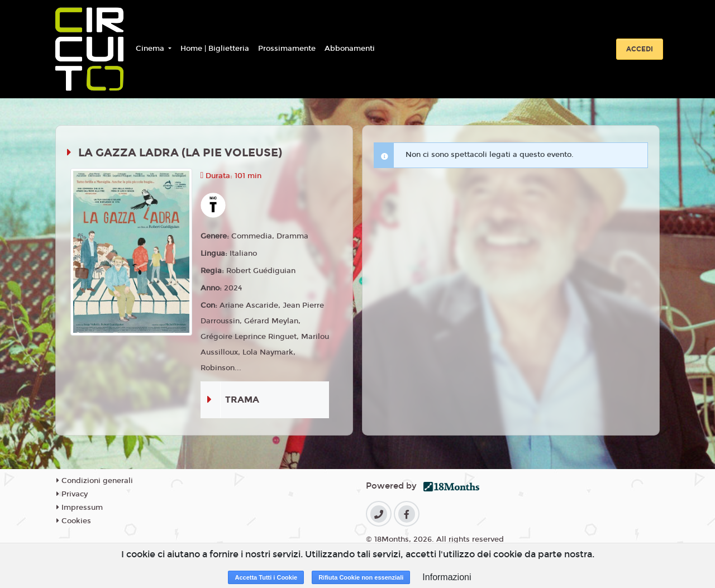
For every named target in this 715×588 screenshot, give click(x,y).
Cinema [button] (151, 49)
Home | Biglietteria (215, 49)
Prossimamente (287, 49)
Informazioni (447, 577)
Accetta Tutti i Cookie (266, 577)
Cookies (74, 521)
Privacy (72, 494)
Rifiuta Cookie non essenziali (361, 577)
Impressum (80, 508)
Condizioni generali (95, 481)
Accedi (640, 49)
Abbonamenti (350, 49)
